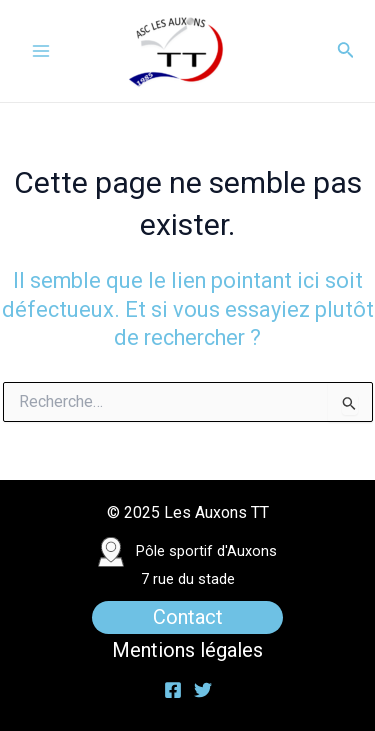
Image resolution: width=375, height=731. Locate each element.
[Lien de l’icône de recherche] (346, 51)
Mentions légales (187, 650)
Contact (188, 617)
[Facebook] (173, 690)
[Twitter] (203, 690)
